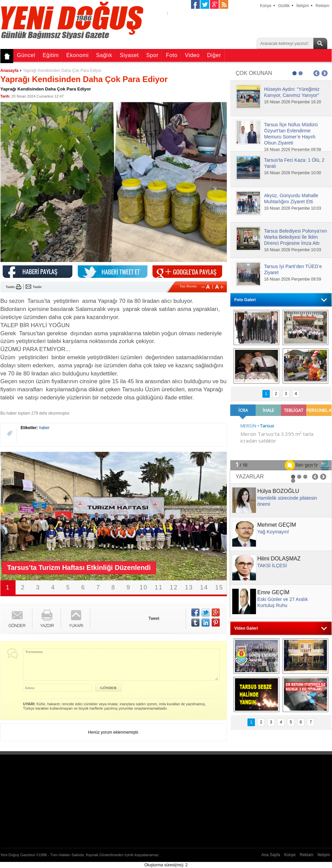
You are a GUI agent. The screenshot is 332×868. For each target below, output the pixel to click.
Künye (266, 6)
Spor (152, 55)
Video (192, 55)
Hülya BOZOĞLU (278, 491)
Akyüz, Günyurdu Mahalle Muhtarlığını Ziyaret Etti (291, 199)
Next (213, 516)
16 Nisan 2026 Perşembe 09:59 (293, 279)
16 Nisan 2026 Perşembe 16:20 (293, 102)
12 (174, 587)
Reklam (322, 6)
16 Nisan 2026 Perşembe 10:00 (293, 173)
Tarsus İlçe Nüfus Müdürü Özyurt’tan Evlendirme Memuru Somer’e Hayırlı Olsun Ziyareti (291, 134)
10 (144, 587)
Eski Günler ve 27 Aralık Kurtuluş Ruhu (282, 602)
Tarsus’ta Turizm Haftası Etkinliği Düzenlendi (79, 568)
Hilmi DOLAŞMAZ (279, 559)
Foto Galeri (245, 300)
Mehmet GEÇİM (277, 525)
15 (219, 587)
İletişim (302, 6)
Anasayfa (9, 71)
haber (44, 428)
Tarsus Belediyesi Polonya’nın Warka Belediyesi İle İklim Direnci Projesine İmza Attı (295, 237)
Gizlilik (284, 6)
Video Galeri (246, 628)
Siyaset (129, 55)
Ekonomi (77, 55)
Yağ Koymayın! (273, 532)
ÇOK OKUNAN (254, 73)
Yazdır (10, 287)
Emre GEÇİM (273, 592)
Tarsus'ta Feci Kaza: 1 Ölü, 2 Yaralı (294, 163)
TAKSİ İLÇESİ (272, 565)
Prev (14, 516)
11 (159, 587)
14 (204, 587)
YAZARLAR (250, 477)
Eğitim (51, 55)
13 (189, 587)
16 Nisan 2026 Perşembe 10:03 (293, 208)
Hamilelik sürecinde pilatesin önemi (287, 501)
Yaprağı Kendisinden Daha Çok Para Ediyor (62, 71)
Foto (172, 55)
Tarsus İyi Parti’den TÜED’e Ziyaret (293, 269)
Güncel (26, 55)
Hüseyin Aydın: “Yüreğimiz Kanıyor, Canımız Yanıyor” (292, 92)
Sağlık (104, 55)
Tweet (154, 619)
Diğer (214, 55)
